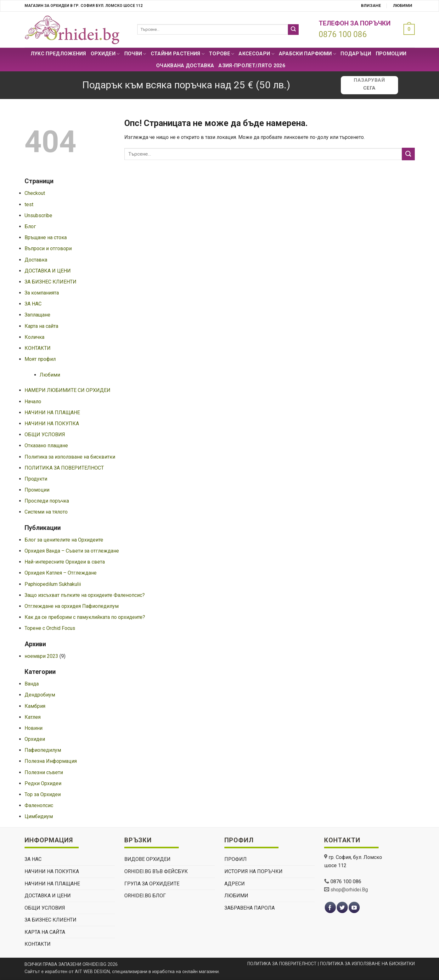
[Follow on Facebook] (330, 908)
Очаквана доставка (185, 66)
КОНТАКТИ (38, 348)
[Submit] (293, 30)
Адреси (235, 884)
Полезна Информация (51, 761)
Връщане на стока (46, 237)
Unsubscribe (38, 215)
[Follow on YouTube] (354, 908)
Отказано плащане (46, 446)
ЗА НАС (33, 304)
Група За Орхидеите (152, 884)
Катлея (33, 717)
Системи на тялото (46, 512)
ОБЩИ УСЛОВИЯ (45, 435)
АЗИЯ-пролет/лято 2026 (252, 66)
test (29, 204)
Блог (30, 226)
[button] (407, 29)
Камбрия (35, 706)
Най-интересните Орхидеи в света (65, 562)
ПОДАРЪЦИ (356, 54)
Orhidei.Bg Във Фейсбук (156, 871)
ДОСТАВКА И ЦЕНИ (48, 271)
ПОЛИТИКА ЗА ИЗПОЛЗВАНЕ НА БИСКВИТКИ (367, 964)
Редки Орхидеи (43, 783)
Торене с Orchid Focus (50, 628)
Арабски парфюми (307, 54)
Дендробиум (40, 695)
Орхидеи (105, 54)
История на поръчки (253, 871)
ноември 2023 (41, 656)
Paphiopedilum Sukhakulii (53, 584)
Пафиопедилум (43, 750)
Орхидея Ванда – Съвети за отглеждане (72, 551)
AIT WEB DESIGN (92, 972)
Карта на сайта (41, 326)
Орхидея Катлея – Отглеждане (61, 573)
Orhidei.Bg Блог (145, 896)
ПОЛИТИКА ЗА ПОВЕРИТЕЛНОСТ (64, 468)
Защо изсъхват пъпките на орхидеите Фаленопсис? (85, 595)
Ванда (32, 684)
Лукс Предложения (58, 54)
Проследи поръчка (47, 501)
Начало (33, 402)
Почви (135, 54)
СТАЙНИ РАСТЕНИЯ (178, 54)
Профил (236, 859)
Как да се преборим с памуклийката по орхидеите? (85, 617)
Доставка (36, 260)
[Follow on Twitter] (342, 908)
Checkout (35, 193)
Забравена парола (250, 908)
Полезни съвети (44, 772)
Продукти (36, 479)
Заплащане (37, 315)
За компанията (42, 293)
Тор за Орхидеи (43, 794)
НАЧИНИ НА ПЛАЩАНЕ (52, 413)
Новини (34, 728)
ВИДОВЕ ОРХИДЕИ (147, 859)
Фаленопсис (39, 805)
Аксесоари (256, 54)
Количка (34, 337)
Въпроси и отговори (48, 248)
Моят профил (40, 359)
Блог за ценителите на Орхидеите (64, 540)
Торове (222, 54)
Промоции (391, 54)
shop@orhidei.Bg (349, 890)
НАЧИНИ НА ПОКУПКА (52, 424)
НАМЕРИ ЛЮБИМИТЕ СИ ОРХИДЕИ (68, 390)
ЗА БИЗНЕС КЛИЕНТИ (51, 282)
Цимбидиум (39, 816)
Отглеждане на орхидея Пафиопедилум (72, 606)
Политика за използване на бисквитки (70, 457)
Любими (403, 6)
